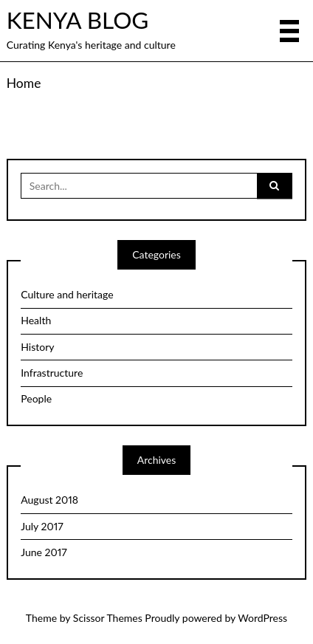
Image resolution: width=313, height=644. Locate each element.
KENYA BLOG (78, 20)
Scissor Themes (108, 618)
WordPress (262, 618)
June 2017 (44, 552)
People (36, 398)
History (37, 347)
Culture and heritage (67, 294)
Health (36, 320)
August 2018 (49, 500)
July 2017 (42, 526)
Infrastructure (52, 373)
